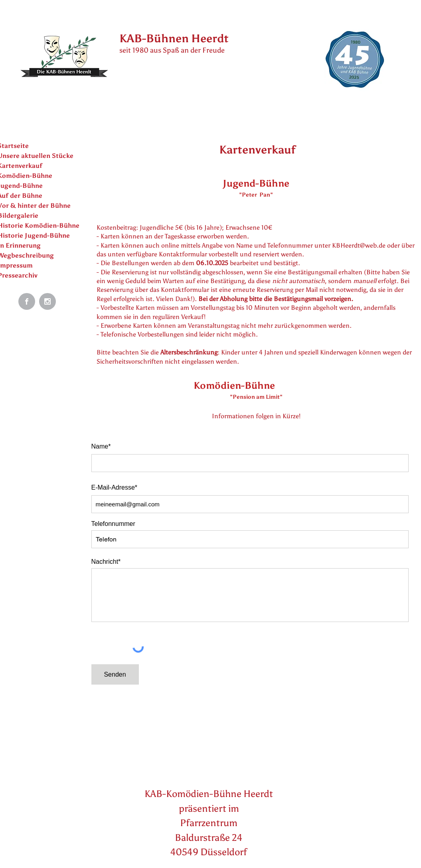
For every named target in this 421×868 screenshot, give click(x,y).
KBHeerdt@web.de (359, 245)
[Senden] (115, 674)
